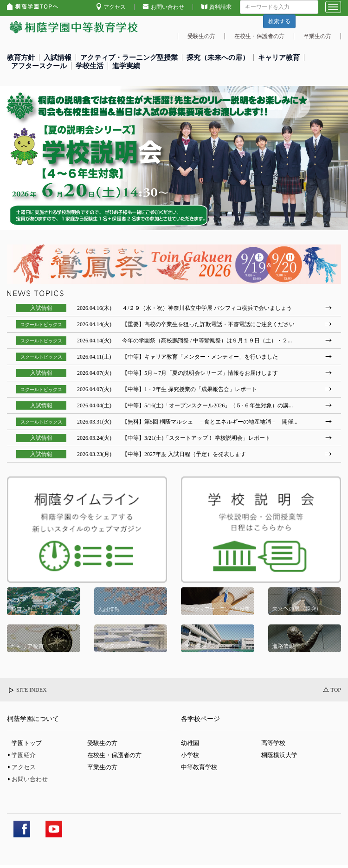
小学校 (190, 755)
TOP (336, 690)
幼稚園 (190, 743)
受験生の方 (201, 36)
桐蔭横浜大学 (279, 755)
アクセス (115, 7)
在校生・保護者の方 (259, 36)
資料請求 (220, 7)
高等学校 (273, 743)
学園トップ (27, 743)
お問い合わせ (168, 7)
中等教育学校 (199, 767)
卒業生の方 (317, 36)
